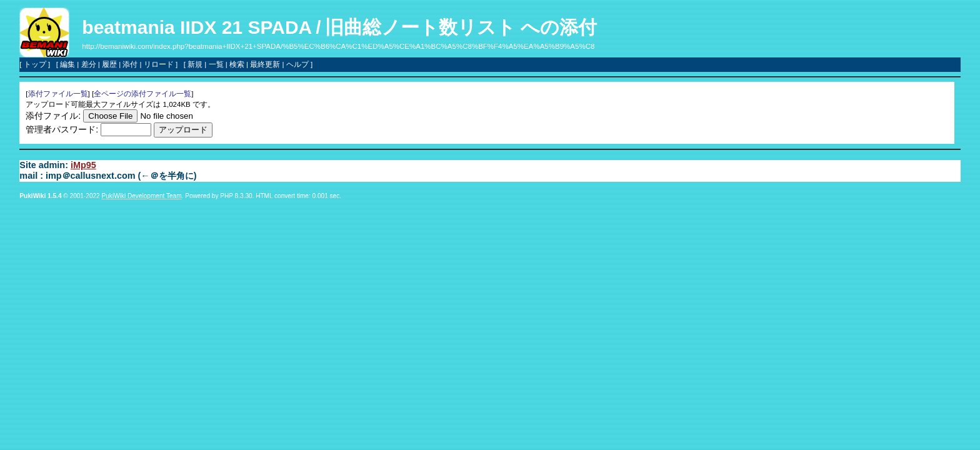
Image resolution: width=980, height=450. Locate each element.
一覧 (216, 64)
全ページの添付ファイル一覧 (142, 94)
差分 (89, 64)
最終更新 (265, 64)
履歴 (109, 64)
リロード (159, 64)
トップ (35, 64)
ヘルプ (297, 64)
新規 (195, 64)
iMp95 (83, 165)
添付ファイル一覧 (58, 94)
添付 (130, 64)
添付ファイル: (53, 116)
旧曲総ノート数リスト (420, 27)
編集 (67, 64)
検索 (237, 64)
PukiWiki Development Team (142, 196)
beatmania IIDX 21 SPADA (197, 27)
